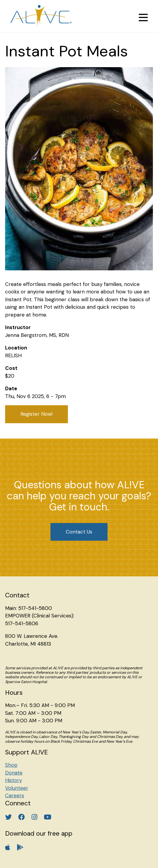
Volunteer (17, 788)
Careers (15, 795)
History (14, 780)
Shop (11, 765)
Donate (14, 773)
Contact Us (79, 532)
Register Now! (36, 414)
